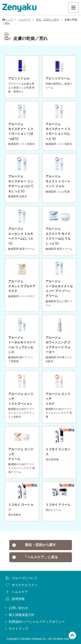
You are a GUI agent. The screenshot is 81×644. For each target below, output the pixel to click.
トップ (8, 20)
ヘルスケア (24, 20)
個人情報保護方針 (19, 615)
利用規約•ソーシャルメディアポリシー (35, 622)
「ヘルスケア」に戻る (35, 557)
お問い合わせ (16, 608)
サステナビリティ (21, 585)
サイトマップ (16, 629)
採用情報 (14, 599)
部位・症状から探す (48, 20)
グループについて (21, 578)
